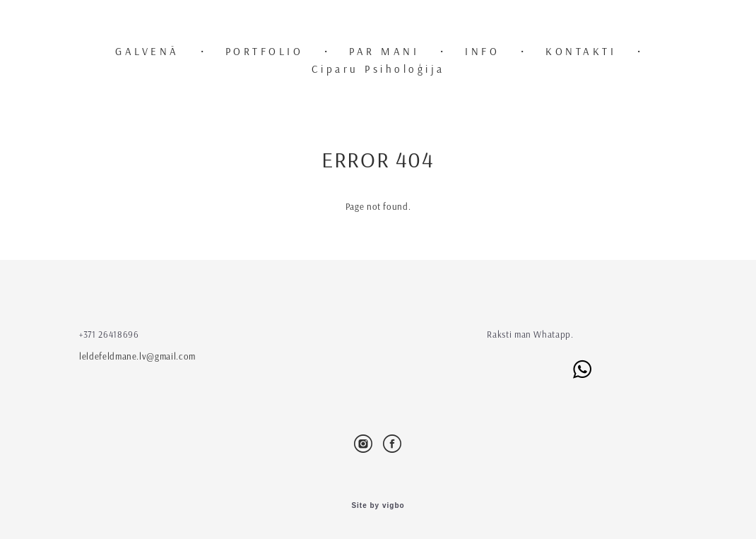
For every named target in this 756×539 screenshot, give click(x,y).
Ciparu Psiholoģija (378, 69)
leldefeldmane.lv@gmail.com (137, 356)
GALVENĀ (147, 51)
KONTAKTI (581, 51)
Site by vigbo (378, 506)
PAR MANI (384, 51)
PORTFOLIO (265, 51)
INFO (482, 51)
